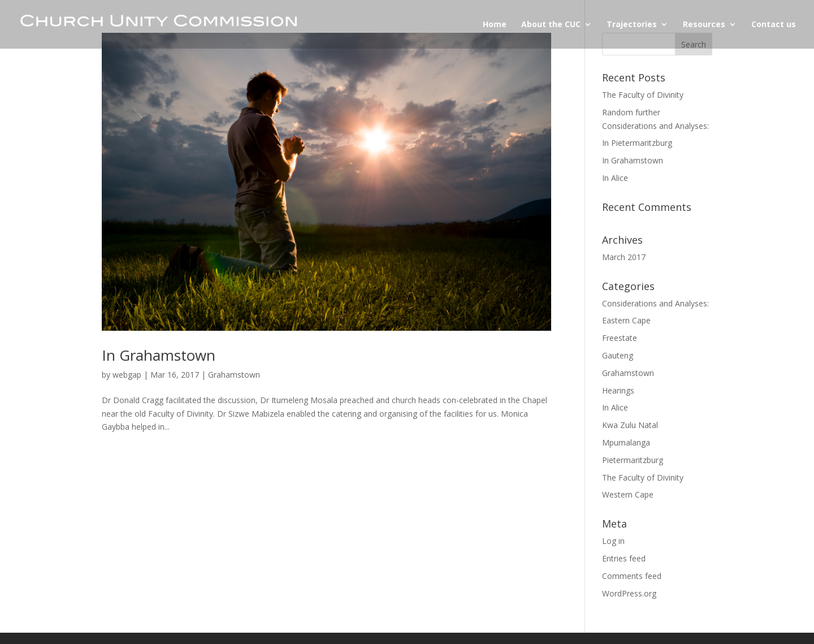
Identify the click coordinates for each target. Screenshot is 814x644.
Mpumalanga (626, 442)
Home (495, 25)
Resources (704, 25)
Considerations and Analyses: (655, 303)
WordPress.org (629, 593)
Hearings (618, 390)
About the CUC (551, 25)
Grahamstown (234, 375)
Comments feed (632, 576)
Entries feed (624, 558)
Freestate (620, 338)
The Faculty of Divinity (643, 95)
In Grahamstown (159, 355)
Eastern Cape (626, 320)
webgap (127, 375)
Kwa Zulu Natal (630, 425)
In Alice (615, 178)
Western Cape (628, 494)
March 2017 (624, 257)
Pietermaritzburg (633, 460)
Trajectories (632, 25)
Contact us (774, 25)
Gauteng (618, 355)
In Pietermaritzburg (637, 143)
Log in (613, 541)
